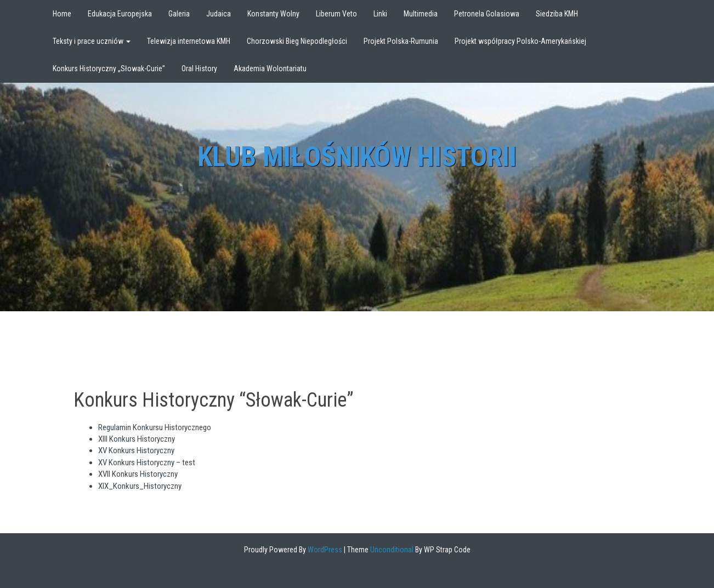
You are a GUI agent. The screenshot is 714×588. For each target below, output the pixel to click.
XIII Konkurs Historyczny (137, 439)
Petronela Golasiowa (487, 14)
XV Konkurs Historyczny (136, 450)
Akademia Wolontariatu (270, 68)
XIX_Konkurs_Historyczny (140, 486)
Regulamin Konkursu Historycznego (155, 427)
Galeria (179, 14)
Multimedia (421, 14)
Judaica (219, 14)
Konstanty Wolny (273, 14)
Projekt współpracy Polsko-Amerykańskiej (520, 41)
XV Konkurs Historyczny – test (147, 463)
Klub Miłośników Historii (357, 157)
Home (62, 14)
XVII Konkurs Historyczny (138, 474)
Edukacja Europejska (120, 14)
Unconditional (391, 550)
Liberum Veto (336, 14)
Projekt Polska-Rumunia (401, 41)
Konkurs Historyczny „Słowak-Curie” (109, 68)
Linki (380, 14)
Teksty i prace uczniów (92, 41)
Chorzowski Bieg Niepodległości (297, 41)
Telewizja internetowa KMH (189, 41)
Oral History (199, 68)
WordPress (324, 550)
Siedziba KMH (557, 14)
